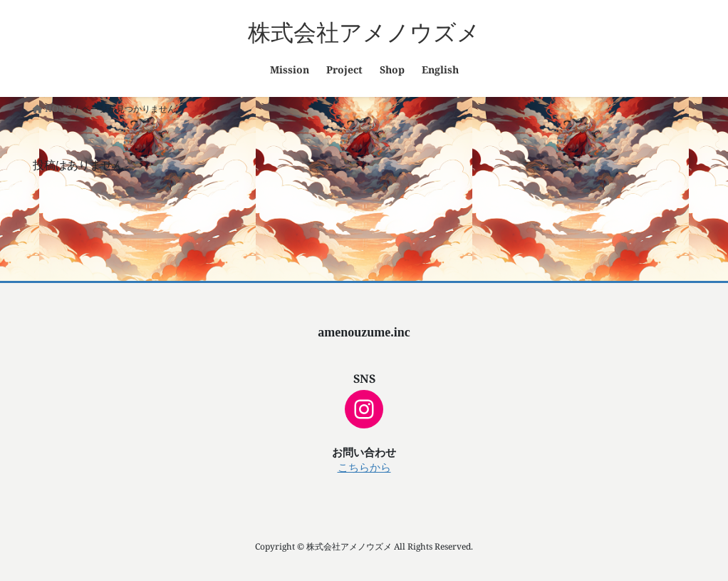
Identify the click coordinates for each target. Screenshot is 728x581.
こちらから (364, 468)
